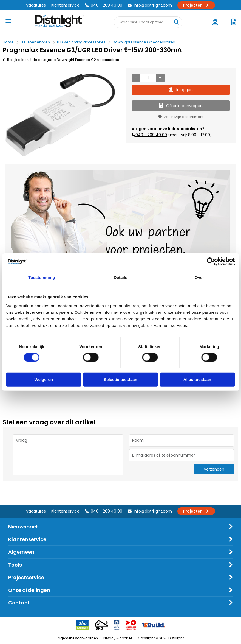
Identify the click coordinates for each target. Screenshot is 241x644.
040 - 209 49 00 (104, 5)
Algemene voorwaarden (78, 638)
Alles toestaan (197, 379)
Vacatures (36, 5)
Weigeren (44, 379)
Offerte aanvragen (181, 106)
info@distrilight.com (150, 5)
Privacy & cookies (118, 638)
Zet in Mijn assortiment (181, 117)
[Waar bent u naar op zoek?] (176, 22)
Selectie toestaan (120, 379)
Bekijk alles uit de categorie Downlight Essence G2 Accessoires (61, 60)
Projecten (196, 5)
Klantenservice (65, 5)
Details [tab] (121, 277)
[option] (60, 115)
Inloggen (181, 90)
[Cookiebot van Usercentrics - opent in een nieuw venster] (211, 262)
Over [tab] (199, 277)
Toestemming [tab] (42, 277)
